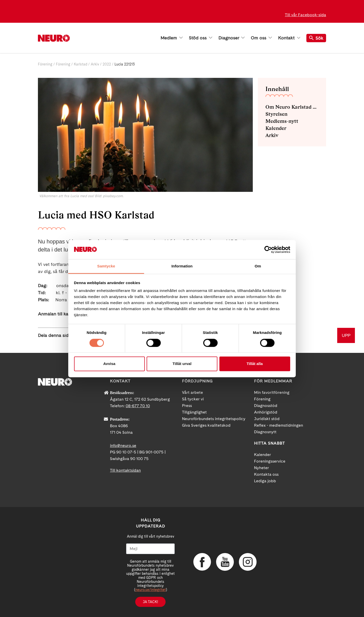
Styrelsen (276, 114)
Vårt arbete (192, 392)
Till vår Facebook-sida (305, 15)
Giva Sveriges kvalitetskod (206, 425)
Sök (316, 38)
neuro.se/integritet (151, 590)
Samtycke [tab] (106, 266)
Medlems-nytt (282, 121)
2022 (107, 64)
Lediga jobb (265, 481)
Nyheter (261, 468)
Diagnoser (232, 38)
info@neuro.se (123, 445)
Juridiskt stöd (267, 419)
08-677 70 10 (138, 406)
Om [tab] (258, 266)
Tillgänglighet (194, 412)
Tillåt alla (255, 364)
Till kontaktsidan (125, 470)
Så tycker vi (193, 399)
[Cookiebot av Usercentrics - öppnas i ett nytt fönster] (268, 249)
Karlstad (81, 64)
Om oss (261, 38)
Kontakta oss (266, 474)
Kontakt (289, 38)
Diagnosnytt (265, 432)
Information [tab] (182, 266)
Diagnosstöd (266, 406)
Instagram (248, 562)
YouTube (225, 562)
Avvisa (109, 364)
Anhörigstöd (266, 412)
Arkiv (95, 64)
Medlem (172, 38)
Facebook (202, 562)
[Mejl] (150, 549)
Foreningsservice (270, 461)
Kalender (276, 128)
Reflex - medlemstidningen (279, 425)
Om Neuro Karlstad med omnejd (292, 107)
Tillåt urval (182, 364)
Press (187, 406)
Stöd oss (201, 38)
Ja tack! (150, 602)
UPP (346, 335)
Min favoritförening (272, 392)
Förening (45, 64)
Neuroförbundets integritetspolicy (214, 419)
